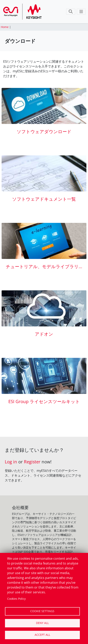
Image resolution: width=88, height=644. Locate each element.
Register (32, 462)
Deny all (42, 623)
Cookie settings (42, 611)
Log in (11, 462)
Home (5, 27)
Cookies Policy (16, 599)
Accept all (42, 635)
